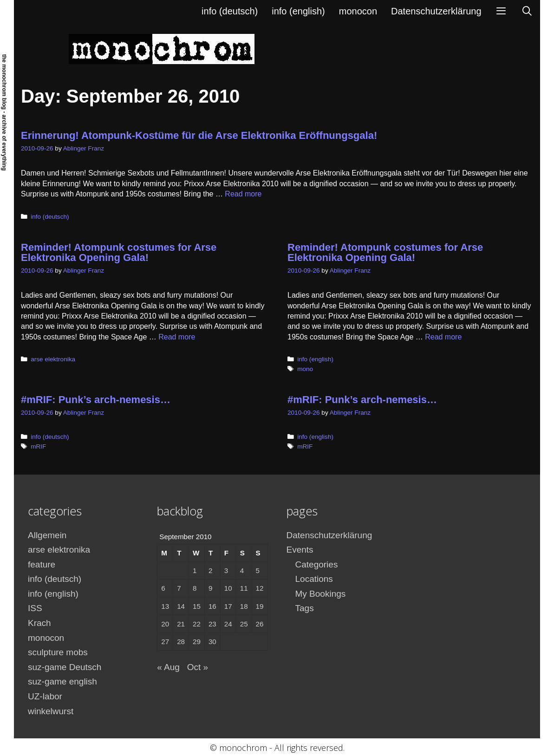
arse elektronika (53, 359)
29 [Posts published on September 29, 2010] (197, 642)
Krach (39, 623)
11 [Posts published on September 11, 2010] (244, 588)
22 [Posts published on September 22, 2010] (197, 624)
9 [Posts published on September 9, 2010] (210, 588)
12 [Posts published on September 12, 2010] (260, 588)
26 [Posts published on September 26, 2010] (260, 624)
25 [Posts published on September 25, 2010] (244, 624)
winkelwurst (51, 711)
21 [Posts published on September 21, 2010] (181, 624)
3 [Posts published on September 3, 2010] (226, 570)
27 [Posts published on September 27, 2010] (165, 642)
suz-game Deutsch (65, 667)
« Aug (168, 667)
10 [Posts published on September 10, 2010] (228, 588)
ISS (35, 608)
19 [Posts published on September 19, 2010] (260, 606)
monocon (358, 11)
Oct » (198, 667)
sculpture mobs (58, 652)
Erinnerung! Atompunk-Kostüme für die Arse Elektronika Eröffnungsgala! (199, 135)
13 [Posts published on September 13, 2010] (165, 606)
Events (300, 550)
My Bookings (321, 594)
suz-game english (62, 681)
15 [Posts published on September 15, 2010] (197, 606)
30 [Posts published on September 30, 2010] (212, 642)
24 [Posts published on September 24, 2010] (228, 624)
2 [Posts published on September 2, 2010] (210, 570)
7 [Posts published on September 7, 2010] (179, 588)
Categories (317, 564)
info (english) (298, 11)
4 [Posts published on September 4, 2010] (242, 570)
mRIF (38, 446)
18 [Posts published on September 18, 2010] (244, 606)
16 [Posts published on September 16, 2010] (212, 606)
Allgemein (47, 535)
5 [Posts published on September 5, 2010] (258, 570)
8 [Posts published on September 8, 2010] (195, 588)
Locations (314, 579)
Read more (243, 194)
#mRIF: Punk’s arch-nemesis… (96, 400)
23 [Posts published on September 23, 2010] (212, 624)
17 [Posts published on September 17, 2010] (228, 606)
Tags (305, 608)
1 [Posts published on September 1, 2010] (195, 570)
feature (42, 564)
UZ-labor (45, 696)
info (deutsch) (230, 11)
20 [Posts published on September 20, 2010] (165, 624)
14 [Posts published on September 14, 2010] (181, 606)
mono (305, 369)
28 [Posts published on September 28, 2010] (181, 642)
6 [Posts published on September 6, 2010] (163, 588)
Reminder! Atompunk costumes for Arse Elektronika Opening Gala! (119, 252)
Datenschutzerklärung (436, 11)
